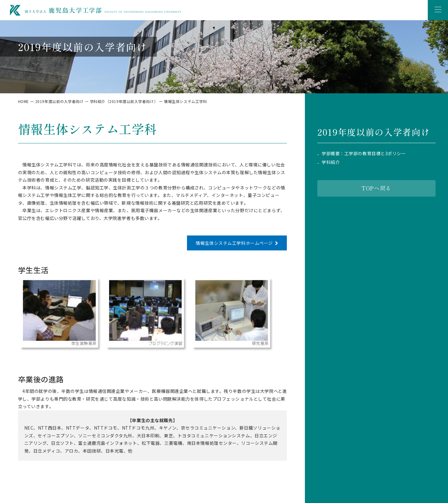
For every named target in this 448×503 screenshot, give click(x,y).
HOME (23, 101)
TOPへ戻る (376, 188)
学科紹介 (331, 162)
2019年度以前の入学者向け (59, 101)
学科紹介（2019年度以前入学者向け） (124, 101)
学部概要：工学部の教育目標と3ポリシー (364, 154)
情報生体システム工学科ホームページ (234, 243)
